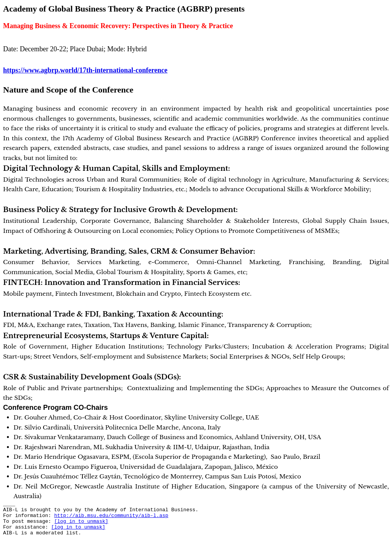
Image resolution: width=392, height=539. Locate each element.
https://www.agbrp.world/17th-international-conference (85, 70)
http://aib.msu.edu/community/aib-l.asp (111, 516)
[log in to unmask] (81, 521)
